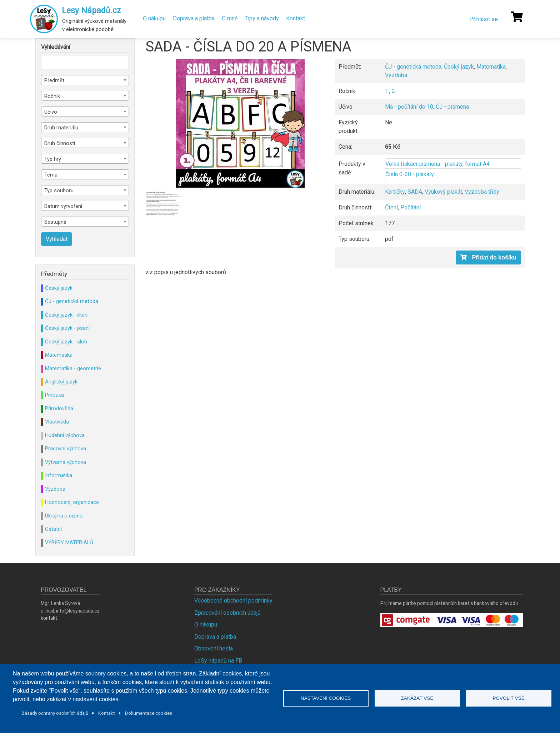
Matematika (491, 67)
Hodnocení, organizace (72, 502)
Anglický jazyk (61, 382)
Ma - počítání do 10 (409, 107)
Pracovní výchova (66, 449)
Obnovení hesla (214, 648)
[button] (240, 123)
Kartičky (395, 192)
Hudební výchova (65, 435)
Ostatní (53, 529)
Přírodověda (59, 408)
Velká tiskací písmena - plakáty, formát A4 (437, 164)
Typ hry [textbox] (53, 159)
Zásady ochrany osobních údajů (55, 713)
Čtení (391, 207)
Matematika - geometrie (73, 368)
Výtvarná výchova (66, 462)
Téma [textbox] (51, 175)
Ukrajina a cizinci (64, 516)
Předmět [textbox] (54, 80)
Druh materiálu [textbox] (61, 128)
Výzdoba (396, 75)
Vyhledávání (56, 47)
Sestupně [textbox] (55, 222)
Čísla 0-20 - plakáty (410, 174)
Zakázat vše (417, 698)
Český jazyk (459, 67)
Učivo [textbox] (51, 112)
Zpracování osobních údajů (227, 613)
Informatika (59, 475)
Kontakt (296, 18)
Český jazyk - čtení (67, 315)
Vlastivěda (57, 422)
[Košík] (517, 17)
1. (387, 91)
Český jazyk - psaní (67, 328)
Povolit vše (509, 698)
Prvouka (54, 395)
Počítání (411, 207)
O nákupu (154, 18)
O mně (230, 18)
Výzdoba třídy (482, 192)
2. (394, 91)
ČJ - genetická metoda (413, 67)
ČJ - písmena (452, 107)
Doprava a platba (194, 18)
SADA (415, 192)
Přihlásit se (484, 19)
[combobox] (85, 80)
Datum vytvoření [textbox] (63, 206)
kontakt (49, 618)
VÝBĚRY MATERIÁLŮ (69, 543)
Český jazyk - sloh (66, 342)
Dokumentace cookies (149, 713)
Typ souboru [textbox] (59, 190)
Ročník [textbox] (52, 96)
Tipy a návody (262, 18)
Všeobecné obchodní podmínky (233, 601)
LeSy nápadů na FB (218, 661)
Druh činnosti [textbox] (60, 143)
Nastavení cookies (326, 698)
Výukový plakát (443, 192)
